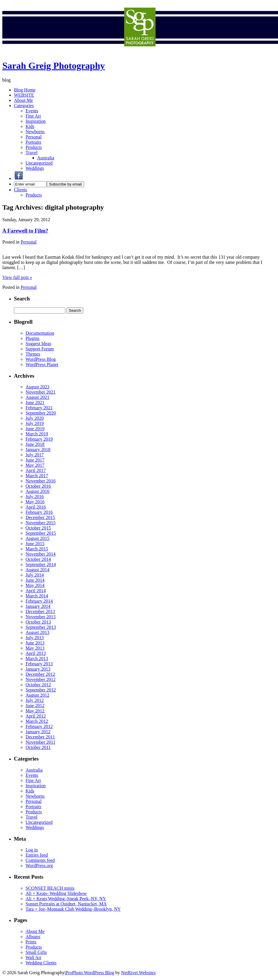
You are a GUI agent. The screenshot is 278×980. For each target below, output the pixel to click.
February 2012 (39, 726)
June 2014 (35, 580)
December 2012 (40, 674)
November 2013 (41, 617)
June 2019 (35, 429)
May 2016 (35, 502)
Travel (31, 153)
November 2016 (41, 481)
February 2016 (39, 512)
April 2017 (36, 470)
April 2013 (36, 653)
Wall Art (33, 958)
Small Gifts (36, 952)
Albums (33, 937)
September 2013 (41, 627)
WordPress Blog (41, 359)
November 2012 (41, 679)
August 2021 (37, 397)
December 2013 (40, 611)
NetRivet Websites (138, 973)
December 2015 (40, 517)
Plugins (33, 338)
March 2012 (37, 721)
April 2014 (36, 591)
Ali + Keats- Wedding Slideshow (56, 893)
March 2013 (37, 659)
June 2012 (35, 706)
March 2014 (37, 596)
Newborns (35, 132)
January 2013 (38, 669)
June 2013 (35, 643)
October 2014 (38, 559)
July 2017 (35, 455)
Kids (30, 126)
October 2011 (38, 747)
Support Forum (40, 349)
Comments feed (40, 860)
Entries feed (37, 855)
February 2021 (39, 408)
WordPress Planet (42, 364)
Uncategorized (39, 163)
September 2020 (41, 413)
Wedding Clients (41, 963)
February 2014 (39, 601)
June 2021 (35, 402)
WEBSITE (24, 95)
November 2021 (41, 392)
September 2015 (41, 533)
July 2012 (35, 700)
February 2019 (39, 439)
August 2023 (37, 387)
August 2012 (37, 695)
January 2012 (38, 732)
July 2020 (35, 418)
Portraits (33, 142)
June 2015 (35, 544)
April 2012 (36, 716)
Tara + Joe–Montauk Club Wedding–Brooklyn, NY (73, 909)
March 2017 (37, 476)
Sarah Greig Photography (54, 66)
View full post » (17, 277)
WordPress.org (39, 865)
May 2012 (35, 711)
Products (34, 147)
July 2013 (35, 638)
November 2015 (41, 523)
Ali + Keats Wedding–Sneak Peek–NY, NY (66, 899)
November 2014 (41, 554)
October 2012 (38, 685)
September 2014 (41, 564)
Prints (31, 942)
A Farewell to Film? (25, 231)
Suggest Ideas (38, 344)
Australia (46, 158)
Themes (33, 354)
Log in (32, 850)
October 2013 (38, 622)
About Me (23, 100)
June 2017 (35, 460)
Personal (34, 137)
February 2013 (39, 664)
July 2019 (35, 423)
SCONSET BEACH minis (50, 888)
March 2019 (37, 434)
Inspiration (36, 121)
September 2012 (41, 690)
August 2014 (37, 570)
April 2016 (36, 507)
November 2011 (40, 742)
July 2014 (35, 575)
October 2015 (38, 528)
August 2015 (37, 538)
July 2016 (35, 497)
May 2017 (35, 465)
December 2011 (40, 737)
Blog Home (25, 90)
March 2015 (37, 549)
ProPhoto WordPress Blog (90, 973)
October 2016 (38, 486)
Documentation (40, 333)
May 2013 (35, 648)
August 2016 (37, 491)
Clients (20, 190)
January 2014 (38, 606)
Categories (24, 106)
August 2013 (37, 632)
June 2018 (35, 444)
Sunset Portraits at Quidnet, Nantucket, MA (66, 904)
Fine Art (33, 116)
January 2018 (38, 450)
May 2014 (35, 585)
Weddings (35, 168)
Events (32, 111)
